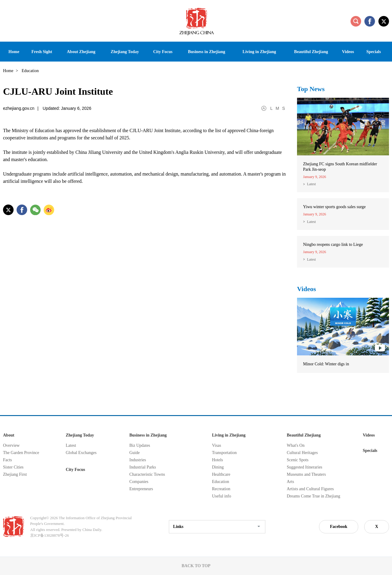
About (9, 435)
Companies (139, 482)
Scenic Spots (298, 460)
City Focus (75, 470)
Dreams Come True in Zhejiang (313, 496)
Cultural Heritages (302, 453)
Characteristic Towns (147, 474)
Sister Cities (13, 467)
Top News (311, 89)
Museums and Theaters (306, 474)
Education (221, 482)
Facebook (339, 527)
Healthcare (221, 474)
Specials (370, 451)
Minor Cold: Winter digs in (326, 364)
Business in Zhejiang (148, 435)
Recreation (221, 489)
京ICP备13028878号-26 (50, 535)
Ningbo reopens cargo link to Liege (333, 245)
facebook (370, 21)
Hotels (218, 460)
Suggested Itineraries (305, 467)
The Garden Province (21, 453)
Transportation (224, 453)
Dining (218, 467)
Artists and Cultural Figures (310, 489)
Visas (217, 445)
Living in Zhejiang (229, 435)
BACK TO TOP (196, 566)
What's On (296, 445)
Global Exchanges (81, 453)
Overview (11, 445)
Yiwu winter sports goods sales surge (334, 207)
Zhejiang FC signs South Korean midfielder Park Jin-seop (340, 167)
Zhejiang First (15, 474)
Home (8, 71)
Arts (290, 482)
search (356, 21)
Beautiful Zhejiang (304, 435)
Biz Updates (140, 445)
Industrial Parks (143, 467)
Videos (307, 289)
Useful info (221, 496)
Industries (138, 460)
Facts (8, 460)
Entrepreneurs (141, 489)
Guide (134, 453)
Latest (311, 184)
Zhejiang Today (80, 435)
